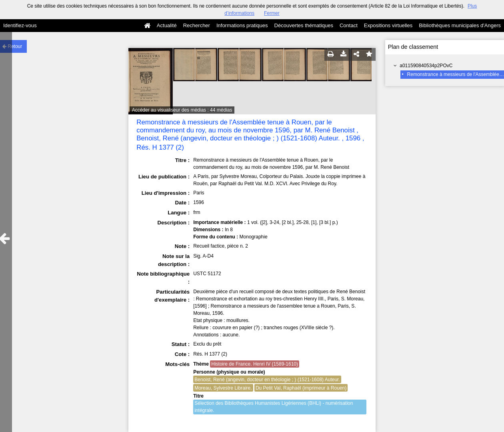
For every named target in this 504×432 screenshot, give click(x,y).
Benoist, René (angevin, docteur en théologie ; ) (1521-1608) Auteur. (267, 380)
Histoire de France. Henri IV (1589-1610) (255, 364)
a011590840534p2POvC (426, 66)
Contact (349, 25)
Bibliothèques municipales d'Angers (460, 25)
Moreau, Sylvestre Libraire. (223, 388)
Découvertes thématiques (304, 25)
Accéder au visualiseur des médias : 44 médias (182, 110)
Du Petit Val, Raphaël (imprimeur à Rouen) (301, 388)
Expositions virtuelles (388, 25)
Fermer (272, 13)
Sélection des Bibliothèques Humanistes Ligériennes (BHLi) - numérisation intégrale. (274, 407)
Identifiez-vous (20, 25)
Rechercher (197, 25)
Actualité (167, 25)
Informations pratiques (242, 25)
